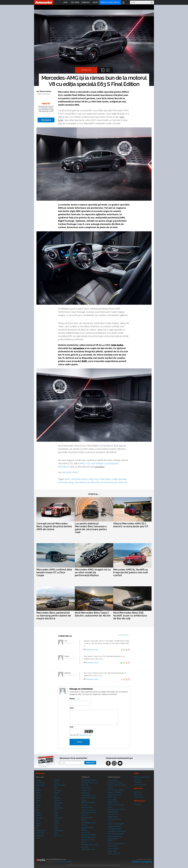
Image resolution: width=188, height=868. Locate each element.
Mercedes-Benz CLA (89, 783)
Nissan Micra (113, 802)
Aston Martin (41, 785)
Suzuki (56, 823)
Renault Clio (86, 790)
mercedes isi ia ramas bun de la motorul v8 (96, 482)
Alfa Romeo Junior (88, 849)
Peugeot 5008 (87, 818)
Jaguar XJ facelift (114, 792)
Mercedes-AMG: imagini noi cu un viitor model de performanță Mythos (93, 572)
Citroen (38, 795)
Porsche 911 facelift (88, 835)
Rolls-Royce (58, 808)
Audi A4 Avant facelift (116, 834)
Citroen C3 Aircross (89, 810)
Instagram (114, 763)
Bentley (39, 790)
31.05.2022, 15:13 (70, 643)
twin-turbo (117, 345)
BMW (38, 793)
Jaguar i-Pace (113, 817)
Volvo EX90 (86, 832)
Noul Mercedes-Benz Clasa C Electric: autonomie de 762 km (93, 614)
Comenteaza (124, 635)
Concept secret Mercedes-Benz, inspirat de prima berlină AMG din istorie (54, 526)
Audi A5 (84, 815)
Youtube (120, 763)
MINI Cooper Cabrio (89, 813)
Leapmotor (40, 836)
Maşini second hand (142, 777)
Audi (38, 788)
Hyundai (39, 818)
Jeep (38, 825)
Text (72, 708)
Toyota (56, 828)
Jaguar (38, 823)
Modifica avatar (63, 691)
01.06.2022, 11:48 (70, 659)
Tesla (56, 825)
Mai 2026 (138, 795)
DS (37, 803)
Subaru (56, 820)
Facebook (108, 763)
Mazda (56, 783)
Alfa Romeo (40, 783)
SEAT (56, 810)
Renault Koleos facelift (116, 844)
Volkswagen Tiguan (89, 780)
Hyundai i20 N (113, 814)
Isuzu (38, 820)
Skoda (56, 813)
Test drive (138, 782)
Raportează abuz (92, 650)
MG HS (84, 820)
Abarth (38, 780)
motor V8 (123, 482)
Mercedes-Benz (70, 472)
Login (123, 2)
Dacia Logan (112, 851)
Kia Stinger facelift (114, 829)
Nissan (56, 793)
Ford (38, 810)
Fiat (37, 808)
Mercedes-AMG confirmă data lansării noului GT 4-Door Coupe (54, 572)
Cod (71, 727)
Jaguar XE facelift (114, 826)
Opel (56, 795)
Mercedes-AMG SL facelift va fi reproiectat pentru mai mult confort (131, 572)
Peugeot (57, 798)
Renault (57, 805)
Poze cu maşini (140, 785)
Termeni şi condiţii (66, 861)
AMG (67, 479)
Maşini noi (40, 773)
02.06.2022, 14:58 (71, 675)
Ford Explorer (113, 780)
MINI (56, 788)
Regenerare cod (85, 735)
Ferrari (38, 805)
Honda (38, 815)
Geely (38, 813)
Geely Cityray (87, 788)
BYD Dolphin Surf (88, 837)
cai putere (79, 348)
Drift (84, 361)
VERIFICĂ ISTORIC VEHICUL (110, 2)
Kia (37, 828)
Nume (72, 699)
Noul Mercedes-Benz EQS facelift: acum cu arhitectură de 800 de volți (130, 616)
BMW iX (111, 841)
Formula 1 (138, 804)
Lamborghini (41, 830)
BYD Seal (85, 785)
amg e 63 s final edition (100, 479)
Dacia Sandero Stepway (116, 790)
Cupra (38, 798)
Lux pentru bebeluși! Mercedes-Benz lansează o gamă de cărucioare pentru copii (91, 528)
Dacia (38, 800)
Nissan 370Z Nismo (115, 783)
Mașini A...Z (58, 836)
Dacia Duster (113, 846)
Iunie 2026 (138, 792)
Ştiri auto (137, 780)
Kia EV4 (84, 805)
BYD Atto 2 (86, 793)
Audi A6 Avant (87, 807)
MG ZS (84, 825)
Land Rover (40, 833)
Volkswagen (58, 830)
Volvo (56, 833)
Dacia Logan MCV (114, 854)
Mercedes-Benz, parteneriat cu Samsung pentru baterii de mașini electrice (54, 616)
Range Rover (59, 803)
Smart (56, 815)
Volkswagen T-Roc (88, 795)
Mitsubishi (58, 790)
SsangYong (58, 818)
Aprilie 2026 (139, 797)
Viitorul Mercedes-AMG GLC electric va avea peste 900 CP (131, 525)
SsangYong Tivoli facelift (117, 831)
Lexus (38, 838)
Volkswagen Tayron (89, 823)
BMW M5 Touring (88, 802)
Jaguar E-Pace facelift (116, 824)
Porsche (57, 800)
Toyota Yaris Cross (115, 795)
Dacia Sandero (113, 849)
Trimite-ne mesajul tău (142, 862)
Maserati (57, 780)
